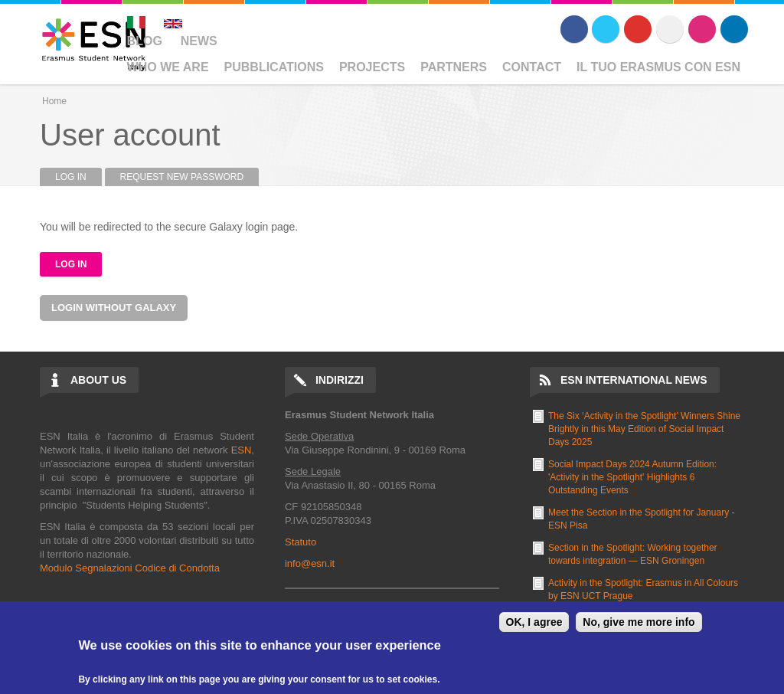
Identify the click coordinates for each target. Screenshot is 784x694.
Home (54, 101)
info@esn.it (310, 563)
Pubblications (274, 67)
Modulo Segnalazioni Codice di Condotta (130, 568)
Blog (145, 41)
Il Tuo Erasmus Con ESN (658, 67)
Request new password (182, 177)
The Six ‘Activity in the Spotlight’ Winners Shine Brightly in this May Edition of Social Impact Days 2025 (644, 429)
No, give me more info (639, 622)
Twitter (606, 29)
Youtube (638, 29)
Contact (532, 67)
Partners (454, 67)
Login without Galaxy (114, 308)
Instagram (702, 29)
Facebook (574, 29)
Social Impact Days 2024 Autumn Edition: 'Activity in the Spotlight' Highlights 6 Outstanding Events (632, 477)
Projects (372, 67)
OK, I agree (534, 622)
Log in (78, 177)
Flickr (670, 29)
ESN (242, 450)
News (199, 41)
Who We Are (168, 67)
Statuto (301, 542)
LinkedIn (734, 29)
